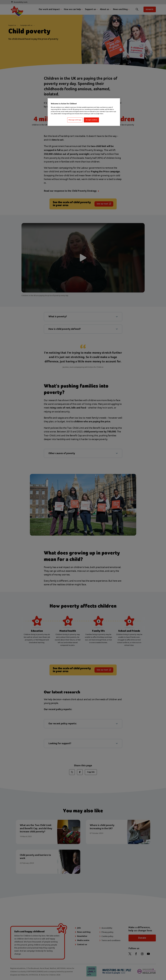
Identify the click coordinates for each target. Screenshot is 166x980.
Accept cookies (91, 120)
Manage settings (75, 120)
